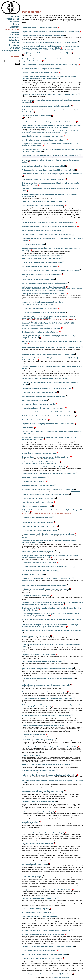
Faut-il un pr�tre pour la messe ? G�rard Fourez (39, 526)
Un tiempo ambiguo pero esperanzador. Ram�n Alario (41, 328)
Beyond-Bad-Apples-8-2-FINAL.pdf (33, 80)
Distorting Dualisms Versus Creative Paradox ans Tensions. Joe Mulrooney (48, 416)
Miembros (15, 27)
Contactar (15, 48)
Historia (16, 24)
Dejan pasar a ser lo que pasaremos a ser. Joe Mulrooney (42, 958)
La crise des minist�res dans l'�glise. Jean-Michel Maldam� (44, 467)
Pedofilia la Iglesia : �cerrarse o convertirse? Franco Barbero (44, 726)
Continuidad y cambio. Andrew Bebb (35, 864)
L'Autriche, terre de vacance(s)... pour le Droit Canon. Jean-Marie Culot (47, 578)
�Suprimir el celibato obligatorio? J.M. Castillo (39, 404)
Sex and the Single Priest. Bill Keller (35, 420)
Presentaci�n (13, 19)
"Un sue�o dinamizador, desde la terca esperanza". (35, 276)
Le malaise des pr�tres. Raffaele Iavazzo (36, 116)
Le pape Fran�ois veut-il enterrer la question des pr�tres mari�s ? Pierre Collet (50, 32)
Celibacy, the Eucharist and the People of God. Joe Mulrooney (44, 294)
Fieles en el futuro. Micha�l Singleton (35, 909)
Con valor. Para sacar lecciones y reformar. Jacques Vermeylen (44, 692)
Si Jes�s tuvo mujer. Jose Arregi (34, 481)
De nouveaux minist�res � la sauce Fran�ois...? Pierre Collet (44, 201)
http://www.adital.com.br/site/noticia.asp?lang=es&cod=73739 (39, 464)
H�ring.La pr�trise (29, 55)
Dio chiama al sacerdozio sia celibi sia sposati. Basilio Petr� (43, 313)
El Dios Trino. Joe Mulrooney (32, 876)
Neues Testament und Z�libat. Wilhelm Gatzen (38, 498)
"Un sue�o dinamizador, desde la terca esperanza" (38, 305)
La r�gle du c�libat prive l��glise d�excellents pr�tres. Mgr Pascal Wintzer (50, 94)
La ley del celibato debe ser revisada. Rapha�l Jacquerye (42, 661)
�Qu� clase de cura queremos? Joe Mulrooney (39, 453)
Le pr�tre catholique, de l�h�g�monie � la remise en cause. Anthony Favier (50, 42)
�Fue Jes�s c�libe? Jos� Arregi (34, 477)
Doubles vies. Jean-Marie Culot (33, 244)
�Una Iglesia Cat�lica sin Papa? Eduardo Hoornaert (41, 462)
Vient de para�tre (11, 50)
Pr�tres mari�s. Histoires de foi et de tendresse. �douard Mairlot (45, 589)
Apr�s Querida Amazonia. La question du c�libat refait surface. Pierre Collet (49, 227)
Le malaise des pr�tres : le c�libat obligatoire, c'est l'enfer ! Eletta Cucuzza (49, 122)
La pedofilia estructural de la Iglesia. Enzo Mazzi (39, 801)
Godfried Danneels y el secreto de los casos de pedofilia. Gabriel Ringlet (47, 668)
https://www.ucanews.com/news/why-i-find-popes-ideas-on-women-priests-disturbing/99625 (48, 50)
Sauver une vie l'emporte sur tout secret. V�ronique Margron (44, 179)
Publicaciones (13, 29)
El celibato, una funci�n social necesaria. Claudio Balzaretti (43, 934)
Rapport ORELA (28, 428)
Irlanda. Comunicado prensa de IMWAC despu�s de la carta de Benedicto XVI (49, 747)
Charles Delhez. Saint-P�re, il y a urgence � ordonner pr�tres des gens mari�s (51, 270)
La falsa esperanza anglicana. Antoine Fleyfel (38, 812)
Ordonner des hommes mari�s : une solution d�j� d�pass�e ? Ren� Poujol (50, 65)
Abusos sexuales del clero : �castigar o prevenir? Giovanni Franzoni (46, 715)
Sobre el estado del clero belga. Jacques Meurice (39, 950)
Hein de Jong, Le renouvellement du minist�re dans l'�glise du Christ (47, 974)
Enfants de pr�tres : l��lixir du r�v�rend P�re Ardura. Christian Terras (48, 223)
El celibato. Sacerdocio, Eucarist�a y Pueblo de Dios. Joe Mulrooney (46, 930)
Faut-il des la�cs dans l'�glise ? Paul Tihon (38, 502)
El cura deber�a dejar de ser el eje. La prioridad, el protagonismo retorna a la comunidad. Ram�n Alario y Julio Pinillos (49, 317)
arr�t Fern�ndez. (75, 491)
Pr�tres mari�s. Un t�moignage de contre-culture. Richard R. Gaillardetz (48, 424)
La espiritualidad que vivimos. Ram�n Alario (38, 843)
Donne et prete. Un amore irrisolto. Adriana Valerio (40, 309)
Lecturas (15, 32)
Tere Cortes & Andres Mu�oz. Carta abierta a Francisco (42, 258)
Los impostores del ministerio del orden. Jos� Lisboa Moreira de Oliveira (48, 412)
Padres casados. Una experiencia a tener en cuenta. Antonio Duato (45, 494)
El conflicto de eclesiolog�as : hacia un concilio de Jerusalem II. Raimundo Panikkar (52, 619)
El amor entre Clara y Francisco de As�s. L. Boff (39, 563)
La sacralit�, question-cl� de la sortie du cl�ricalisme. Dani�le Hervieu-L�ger (50, 155)
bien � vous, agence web (61, 978)
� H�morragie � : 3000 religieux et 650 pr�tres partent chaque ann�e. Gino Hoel (51, 347)
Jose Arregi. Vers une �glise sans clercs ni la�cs (40, 266)
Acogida (15, 16)
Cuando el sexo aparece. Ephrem (34, 734)
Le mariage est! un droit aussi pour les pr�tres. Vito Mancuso (44, 396)
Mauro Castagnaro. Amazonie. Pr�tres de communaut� (42, 231)
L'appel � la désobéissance (29, 580)
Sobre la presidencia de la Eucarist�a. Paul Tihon (40, 917)
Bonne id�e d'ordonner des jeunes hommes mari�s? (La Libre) (45, 283)
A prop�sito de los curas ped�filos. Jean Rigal (39, 771)
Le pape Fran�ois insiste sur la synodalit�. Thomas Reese (43, 36)
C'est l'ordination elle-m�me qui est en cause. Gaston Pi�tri (43, 166)
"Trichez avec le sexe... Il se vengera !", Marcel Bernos (41, 69)
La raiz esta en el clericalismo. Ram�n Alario (38, 279)
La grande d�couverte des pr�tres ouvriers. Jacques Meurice (44, 585)
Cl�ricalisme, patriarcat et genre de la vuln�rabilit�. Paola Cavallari (46, 106)
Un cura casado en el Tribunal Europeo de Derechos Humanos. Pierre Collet (49, 474)
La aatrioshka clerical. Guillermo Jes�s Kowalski (39, 28)
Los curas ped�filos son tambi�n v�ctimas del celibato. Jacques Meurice (48, 678)
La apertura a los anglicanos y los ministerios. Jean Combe (43, 791)
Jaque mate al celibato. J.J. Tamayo (34, 400)
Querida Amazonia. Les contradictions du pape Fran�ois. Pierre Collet (47, 235)
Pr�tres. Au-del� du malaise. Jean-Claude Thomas (40, 73)
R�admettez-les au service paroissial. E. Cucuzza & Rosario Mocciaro (47, 388)
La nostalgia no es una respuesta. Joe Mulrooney (39, 898)
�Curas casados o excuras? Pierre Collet (37, 913)
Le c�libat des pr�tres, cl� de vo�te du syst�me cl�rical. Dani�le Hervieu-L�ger (52, 174)
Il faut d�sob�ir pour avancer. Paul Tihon (37, 506)
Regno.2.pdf (27, 118)
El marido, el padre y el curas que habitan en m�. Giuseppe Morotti (46, 457)
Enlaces (16, 43)
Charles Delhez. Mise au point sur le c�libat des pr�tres (42, 262)
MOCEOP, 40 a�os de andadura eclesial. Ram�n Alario (42, 274)
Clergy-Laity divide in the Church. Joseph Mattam (39, 392)
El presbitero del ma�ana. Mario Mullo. (36, 596)
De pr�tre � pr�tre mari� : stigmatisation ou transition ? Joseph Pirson (48, 354)
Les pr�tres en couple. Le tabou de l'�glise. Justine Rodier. (43, 205)
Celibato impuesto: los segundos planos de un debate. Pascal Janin (46, 685)
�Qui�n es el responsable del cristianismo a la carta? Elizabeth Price (47, 890)
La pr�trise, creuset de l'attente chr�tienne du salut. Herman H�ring (46, 53)
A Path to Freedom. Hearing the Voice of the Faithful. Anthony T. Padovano (48, 534)
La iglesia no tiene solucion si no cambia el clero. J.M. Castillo (44, 287)
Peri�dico (14, 45)
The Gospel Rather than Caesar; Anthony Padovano (40, 332)
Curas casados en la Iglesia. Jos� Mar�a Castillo (40, 530)
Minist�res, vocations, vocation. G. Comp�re (38, 551)
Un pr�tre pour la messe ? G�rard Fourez (37, 517)
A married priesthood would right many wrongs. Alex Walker (43, 408)
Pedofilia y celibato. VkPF (31, 756)
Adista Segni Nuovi (49, 459)
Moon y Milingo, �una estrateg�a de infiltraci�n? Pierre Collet (44, 954)
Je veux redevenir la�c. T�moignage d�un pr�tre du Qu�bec (45, 379)
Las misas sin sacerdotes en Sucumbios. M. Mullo (40, 571)
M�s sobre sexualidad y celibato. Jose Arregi (38, 485)
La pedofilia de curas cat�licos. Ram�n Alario (39, 655)
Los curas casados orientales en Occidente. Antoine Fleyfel (43, 833)
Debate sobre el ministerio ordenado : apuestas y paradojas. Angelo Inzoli (48, 946)
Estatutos (15, 22)
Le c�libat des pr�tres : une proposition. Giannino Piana (42, 136)
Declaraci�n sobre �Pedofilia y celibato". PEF (39, 739)
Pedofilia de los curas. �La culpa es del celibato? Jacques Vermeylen (46, 764)
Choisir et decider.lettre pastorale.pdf (33, 96)
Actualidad (14, 35)
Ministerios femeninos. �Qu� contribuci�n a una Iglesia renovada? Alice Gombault (52, 631)
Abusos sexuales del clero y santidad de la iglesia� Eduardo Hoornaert (47, 698)
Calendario (14, 40)
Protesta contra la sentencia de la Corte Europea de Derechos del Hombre (48, 489)
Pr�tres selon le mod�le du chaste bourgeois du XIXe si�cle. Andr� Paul (48, 170)
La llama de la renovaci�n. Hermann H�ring (38, 522)
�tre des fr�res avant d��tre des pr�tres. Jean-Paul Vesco (44, 140)
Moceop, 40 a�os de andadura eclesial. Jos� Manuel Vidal (43, 302)
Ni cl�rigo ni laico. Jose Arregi (33, 575)
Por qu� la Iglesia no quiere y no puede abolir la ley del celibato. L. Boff (47, 567)
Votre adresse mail (15, 59)
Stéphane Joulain (59, 772)
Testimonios (13, 37)
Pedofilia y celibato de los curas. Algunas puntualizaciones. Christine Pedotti (49, 775)
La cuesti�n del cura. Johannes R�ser (36, 636)
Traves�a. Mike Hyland (30, 822)
